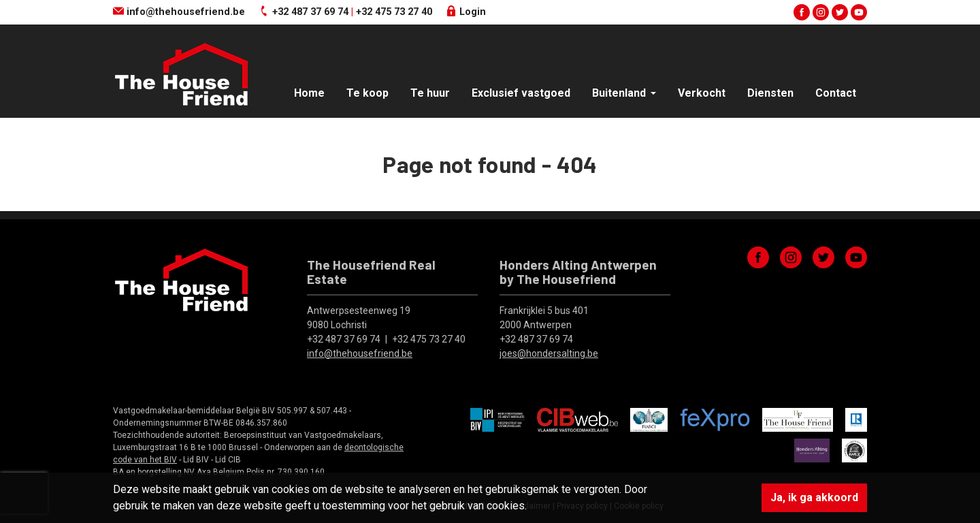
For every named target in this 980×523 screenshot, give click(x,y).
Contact (836, 93)
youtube (859, 12)
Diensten (770, 93)
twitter (840, 12)
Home (309, 93)
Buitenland (620, 93)
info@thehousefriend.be (179, 12)
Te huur (430, 93)
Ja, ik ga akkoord (814, 497)
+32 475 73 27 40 (394, 12)
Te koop (367, 93)
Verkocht (702, 93)
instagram (821, 12)
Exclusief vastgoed (521, 93)
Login (466, 12)
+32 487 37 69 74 (310, 12)
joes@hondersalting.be (549, 353)
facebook (802, 12)
